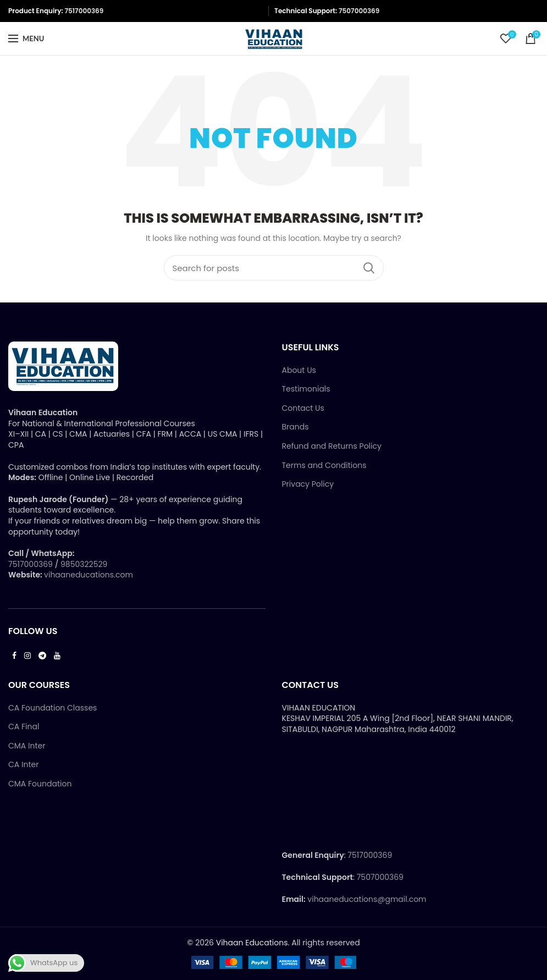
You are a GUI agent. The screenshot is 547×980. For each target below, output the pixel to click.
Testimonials (306, 389)
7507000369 (359, 11)
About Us (299, 370)
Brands (295, 427)
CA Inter (23, 765)
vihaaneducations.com (89, 575)
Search (369, 268)
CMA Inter (27, 746)
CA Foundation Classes (53, 708)
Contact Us (303, 408)
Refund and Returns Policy (332, 446)
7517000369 (84, 11)
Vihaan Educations (252, 943)
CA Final (24, 727)
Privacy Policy (308, 484)
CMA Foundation (40, 784)
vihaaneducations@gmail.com (367, 899)
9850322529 (84, 564)
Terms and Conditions (324, 466)
